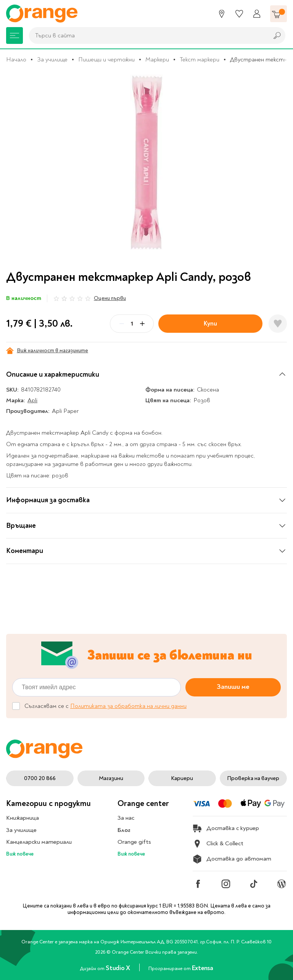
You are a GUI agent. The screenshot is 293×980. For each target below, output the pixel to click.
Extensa (203, 968)
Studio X (118, 968)
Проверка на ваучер (253, 778)
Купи (210, 323)
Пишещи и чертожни (106, 60)
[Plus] (142, 324)
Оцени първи (110, 298)
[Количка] (279, 14)
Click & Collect (218, 844)
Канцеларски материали (39, 842)
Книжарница (23, 818)
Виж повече (20, 854)
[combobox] (147, 35)
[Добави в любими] (278, 324)
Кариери (182, 778)
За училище (52, 60)
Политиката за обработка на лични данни (128, 706)
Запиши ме (233, 687)
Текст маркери (200, 60)
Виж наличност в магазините (47, 351)
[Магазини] (222, 14)
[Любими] (239, 14)
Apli (32, 400)
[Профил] (257, 14)
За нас (126, 818)
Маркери (157, 60)
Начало (16, 60)
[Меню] (14, 35)
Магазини (111, 778)
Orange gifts (134, 842)
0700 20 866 (40, 778)
